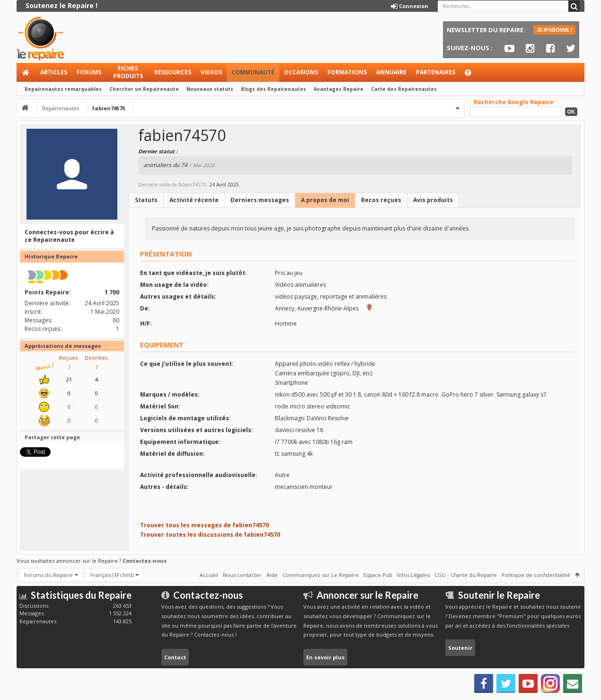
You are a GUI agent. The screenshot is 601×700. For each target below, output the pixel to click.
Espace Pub (378, 575)
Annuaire (391, 72)
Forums (89, 72)
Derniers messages (260, 200)
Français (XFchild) (112, 575)
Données (96, 358)
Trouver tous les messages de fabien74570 (204, 525)
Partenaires (436, 72)
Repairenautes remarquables (63, 89)
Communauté (253, 72)
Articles (54, 72)
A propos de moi (325, 200)
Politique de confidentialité (536, 575)
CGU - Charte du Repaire (466, 575)
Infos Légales (413, 575)
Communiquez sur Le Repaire (321, 575)
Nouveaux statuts (210, 89)
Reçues (68, 358)
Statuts (146, 200)
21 (69, 379)
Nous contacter (242, 575)
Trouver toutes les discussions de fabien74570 (210, 535)
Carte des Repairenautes (404, 89)
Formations (347, 72)
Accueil (26, 72)
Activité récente (194, 200)
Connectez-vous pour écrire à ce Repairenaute (69, 236)
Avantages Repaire (339, 89)
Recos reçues (381, 200)
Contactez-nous (145, 561)
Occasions (301, 72)
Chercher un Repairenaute (144, 89)
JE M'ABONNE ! (554, 30)
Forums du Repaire (49, 575)
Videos (211, 72)
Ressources (173, 72)
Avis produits (433, 200)
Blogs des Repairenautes (274, 89)
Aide (472, 75)
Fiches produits (128, 72)
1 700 (112, 292)
